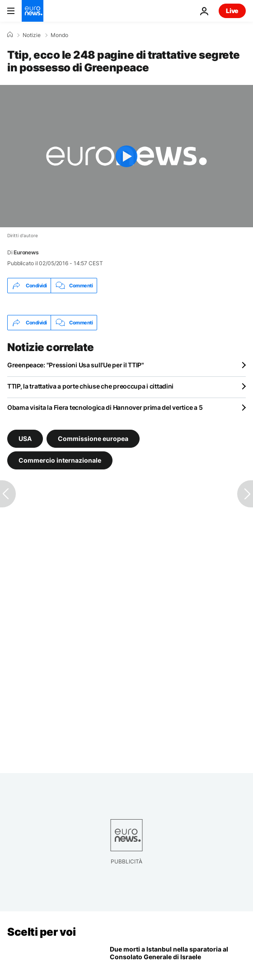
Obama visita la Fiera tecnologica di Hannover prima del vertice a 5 (105, 407)
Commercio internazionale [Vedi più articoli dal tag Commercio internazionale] (60, 460)
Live (232, 11)
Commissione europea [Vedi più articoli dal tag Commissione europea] (93, 438)
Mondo (59, 35)
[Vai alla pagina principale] (33, 11)
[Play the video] (126, 156)
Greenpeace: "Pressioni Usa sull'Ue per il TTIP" (76, 365)
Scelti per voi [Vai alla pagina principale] (41, 932)
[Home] (10, 35)
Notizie (32, 35)
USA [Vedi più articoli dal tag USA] (25, 438)
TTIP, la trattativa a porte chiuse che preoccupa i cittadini (90, 386)
